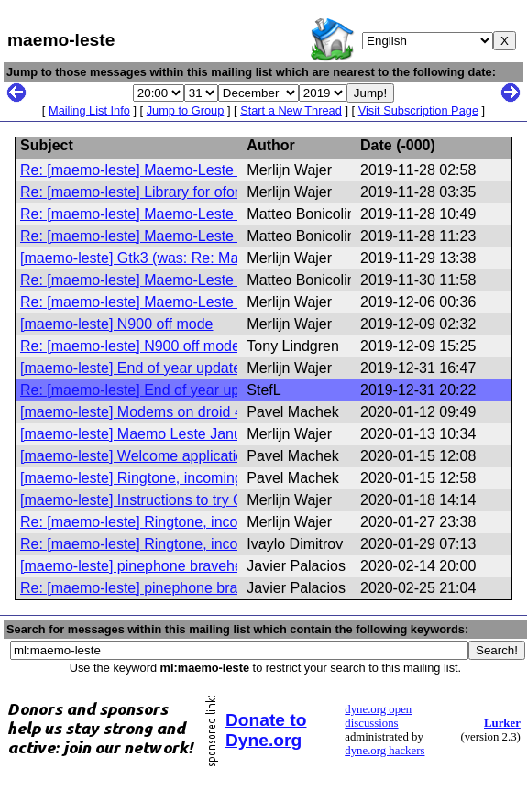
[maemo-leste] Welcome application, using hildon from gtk (208, 456)
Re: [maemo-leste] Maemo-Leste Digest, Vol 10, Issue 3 (202, 236)
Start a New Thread (291, 110)
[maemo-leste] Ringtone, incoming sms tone (163, 478)
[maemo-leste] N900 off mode (116, 324)
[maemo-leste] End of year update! (132, 368)
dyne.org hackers (384, 751)
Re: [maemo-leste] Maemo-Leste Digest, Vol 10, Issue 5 (202, 280)
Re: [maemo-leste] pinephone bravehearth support (184, 588)
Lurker (502, 723)
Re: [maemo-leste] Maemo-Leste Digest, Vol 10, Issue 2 (202, 214)
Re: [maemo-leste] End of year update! (146, 390)
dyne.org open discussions (378, 716)
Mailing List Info (89, 110)
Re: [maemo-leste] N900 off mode (130, 346)
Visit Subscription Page (418, 110)
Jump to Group (186, 110)
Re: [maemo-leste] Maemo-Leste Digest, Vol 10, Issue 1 (202, 170)
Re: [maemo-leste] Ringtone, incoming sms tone (176, 522)
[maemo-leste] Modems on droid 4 (132, 412)
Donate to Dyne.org (266, 730)
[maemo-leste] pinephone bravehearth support (170, 566)
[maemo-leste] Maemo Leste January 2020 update (184, 434)
